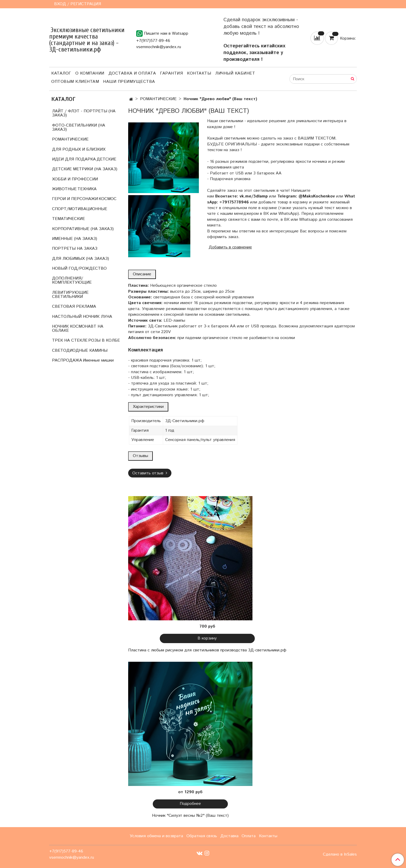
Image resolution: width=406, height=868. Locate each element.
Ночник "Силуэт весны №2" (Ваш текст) (190, 816)
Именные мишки (98, 360)
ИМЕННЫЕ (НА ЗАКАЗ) (75, 239)
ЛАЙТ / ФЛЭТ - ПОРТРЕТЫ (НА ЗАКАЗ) (84, 113)
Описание (142, 274)
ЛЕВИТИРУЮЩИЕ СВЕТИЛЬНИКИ (70, 295)
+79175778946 (234, 202)
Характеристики (148, 407)
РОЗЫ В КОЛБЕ (104, 340)
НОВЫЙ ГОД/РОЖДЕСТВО (79, 269)
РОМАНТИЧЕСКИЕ (158, 99)
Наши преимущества (129, 82)
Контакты (199, 73)
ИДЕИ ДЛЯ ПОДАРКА (74, 159)
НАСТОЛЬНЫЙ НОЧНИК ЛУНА (82, 317)
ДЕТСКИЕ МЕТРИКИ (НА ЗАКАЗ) (85, 169)
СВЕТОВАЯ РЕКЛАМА (74, 307)
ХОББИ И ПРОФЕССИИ (75, 179)
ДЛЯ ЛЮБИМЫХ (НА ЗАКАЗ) (81, 259)
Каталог (61, 73)
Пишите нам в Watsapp (162, 34)
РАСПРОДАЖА (67, 360)
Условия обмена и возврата (156, 836)
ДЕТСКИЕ (106, 159)
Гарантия (171, 73)
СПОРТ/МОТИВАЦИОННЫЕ (80, 209)
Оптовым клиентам (75, 82)
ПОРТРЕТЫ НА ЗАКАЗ (75, 249)
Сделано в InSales (340, 855)
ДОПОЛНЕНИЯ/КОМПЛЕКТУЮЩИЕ (72, 280)
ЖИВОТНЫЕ (64, 189)
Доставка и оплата (132, 73)
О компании (90, 73)
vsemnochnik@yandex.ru (159, 47)
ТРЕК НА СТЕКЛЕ (70, 340)
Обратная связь (202, 836)
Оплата (249, 836)
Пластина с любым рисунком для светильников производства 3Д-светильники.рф (207, 650)
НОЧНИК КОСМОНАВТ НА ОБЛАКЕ (78, 329)
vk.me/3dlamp (254, 196)
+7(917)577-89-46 (153, 41)
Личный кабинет (235, 73)
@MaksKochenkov (317, 196)
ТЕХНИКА (87, 189)
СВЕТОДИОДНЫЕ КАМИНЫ (80, 351)
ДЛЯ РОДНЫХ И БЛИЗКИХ (79, 149)
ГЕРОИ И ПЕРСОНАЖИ (75, 199)
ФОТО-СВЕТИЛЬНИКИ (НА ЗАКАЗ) (79, 127)
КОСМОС (108, 199)
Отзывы (140, 456)
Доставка (229, 836)
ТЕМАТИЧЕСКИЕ (68, 219)
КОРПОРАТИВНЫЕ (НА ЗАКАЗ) (83, 229)
